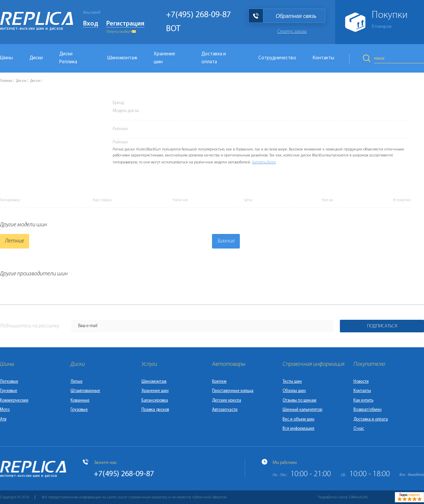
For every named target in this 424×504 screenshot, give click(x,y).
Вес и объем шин (298, 419)
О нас (359, 429)
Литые (77, 382)
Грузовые (9, 391)
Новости (361, 382)
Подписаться (382, 326)
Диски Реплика (68, 58)
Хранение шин (164, 58)
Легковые (9, 382)
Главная (6, 81)
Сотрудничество (277, 58)
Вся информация (298, 429)
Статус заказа (292, 32)
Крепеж (219, 382)
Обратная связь (296, 16)
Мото (5, 410)
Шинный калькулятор (302, 410)
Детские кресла (227, 400)
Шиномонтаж (122, 58)
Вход (91, 24)
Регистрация (125, 24)
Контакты (323, 58)
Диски (36, 58)
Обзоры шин (294, 391)
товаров (382, 27)
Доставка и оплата (214, 58)
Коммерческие (14, 400)
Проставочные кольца (233, 391)
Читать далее (264, 162)
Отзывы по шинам (299, 400)
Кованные (80, 400)
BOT (173, 29)
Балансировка (155, 400)
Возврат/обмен (368, 410)
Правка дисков (155, 410)
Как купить (363, 400)
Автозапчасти (225, 410)
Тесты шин (292, 382)
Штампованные (85, 391)
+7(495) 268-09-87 (198, 15)
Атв (3, 419)
